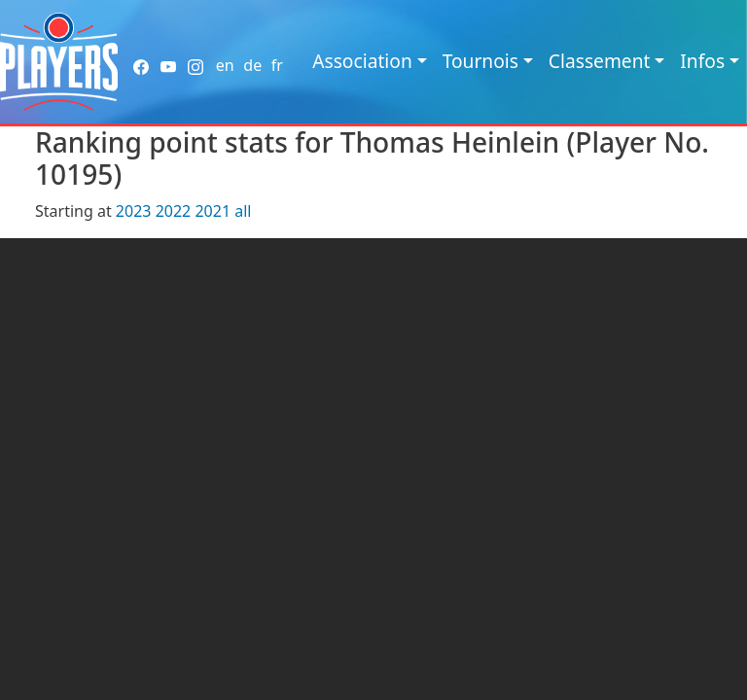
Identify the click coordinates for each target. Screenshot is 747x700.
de (252, 65)
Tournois (480, 61)
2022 (174, 211)
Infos (702, 61)
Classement (600, 61)
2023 (134, 211)
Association (362, 61)
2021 (213, 211)
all (243, 211)
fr (277, 65)
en (225, 65)
